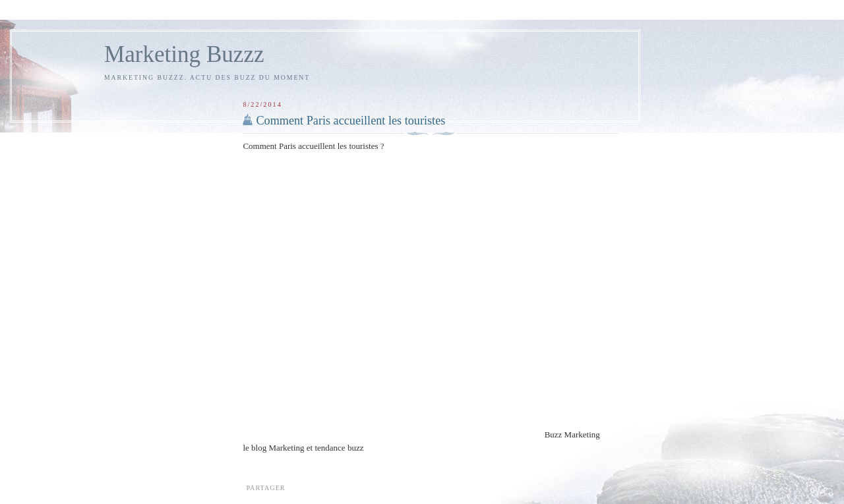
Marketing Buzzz (184, 54)
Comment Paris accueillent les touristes (350, 121)
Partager (265, 488)
